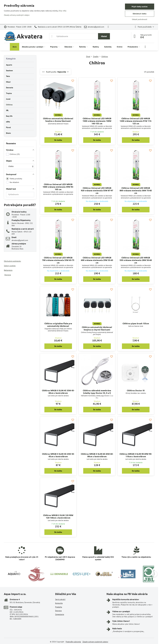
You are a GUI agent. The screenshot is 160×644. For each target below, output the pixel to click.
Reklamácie (8, 270)
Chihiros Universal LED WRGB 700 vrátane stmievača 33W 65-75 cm (58, 260)
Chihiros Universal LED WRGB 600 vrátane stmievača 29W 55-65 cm (97, 260)
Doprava (8, 275)
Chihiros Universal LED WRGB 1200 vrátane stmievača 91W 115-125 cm (136, 121)
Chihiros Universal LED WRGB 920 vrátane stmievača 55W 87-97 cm (97, 190)
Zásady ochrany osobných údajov (95, 642)
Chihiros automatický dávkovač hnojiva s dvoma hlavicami (58, 120)
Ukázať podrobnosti (140, 19)
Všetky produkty (14, 179)
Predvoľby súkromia (73, 642)
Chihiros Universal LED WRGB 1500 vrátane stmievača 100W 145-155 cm (97, 121)
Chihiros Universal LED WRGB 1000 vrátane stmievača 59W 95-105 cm (58, 187)
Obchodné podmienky (12, 261)
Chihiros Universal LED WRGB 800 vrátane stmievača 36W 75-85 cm (136, 190)
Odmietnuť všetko (140, 14)
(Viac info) (62, 11)
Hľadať (104, 36)
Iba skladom (13, 182)
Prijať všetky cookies (140, 7)
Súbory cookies (10, 266)
